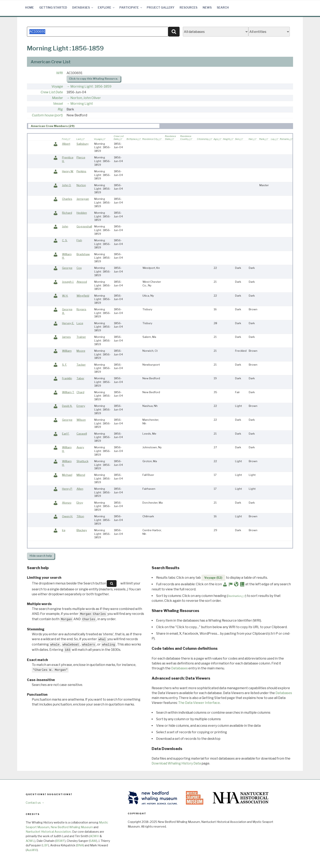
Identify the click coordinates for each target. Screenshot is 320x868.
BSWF (60, 841)
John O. (67, 185)
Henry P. (67, 489)
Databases (83, 7)
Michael (67, 475)
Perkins (81, 171)
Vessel (58, 104)
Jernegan (83, 199)
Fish (79, 240)
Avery (80, 447)
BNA (80, 845)
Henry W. (68, 171)
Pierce (81, 157)
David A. (67, 406)
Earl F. (66, 434)
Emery (81, 406)
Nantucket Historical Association (48, 832)
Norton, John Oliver (86, 98)
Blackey (82, 530)
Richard (67, 213)
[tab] (94, 126)
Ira (64, 530)
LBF (45, 845)
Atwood (82, 282)
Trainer (81, 337)
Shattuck (82, 461)
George (67, 268)
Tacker (81, 365)
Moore (81, 351)
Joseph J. (68, 282)
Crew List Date (52, 92)
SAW (93, 841)
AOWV (94, 836)
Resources (188, 7)
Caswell (82, 434)
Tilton (80, 516)
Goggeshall (84, 226)
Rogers (81, 309)
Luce (80, 323)
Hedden (82, 213)
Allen (80, 489)
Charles (67, 199)
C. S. (65, 240)
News (207, 7)
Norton (81, 185)
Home (29, 7)
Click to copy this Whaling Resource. (93, 79)
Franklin (67, 378)
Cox (79, 268)
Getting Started (53, 7)
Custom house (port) (47, 115)
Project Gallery (161, 7)
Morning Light (82, 104)
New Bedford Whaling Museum (72, 827)
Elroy (80, 503)
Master (57, 98)
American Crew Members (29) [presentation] (53, 126)
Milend (81, 475)
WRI (59, 73)
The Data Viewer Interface (199, 703)
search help (41, 556)
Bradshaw (83, 254)
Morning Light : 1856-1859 (91, 86)
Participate (131, 7)
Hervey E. (68, 323)
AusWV (32, 850)
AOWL (30, 841)
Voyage (57, 86)
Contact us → (35, 803)
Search (223, 7)
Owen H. (67, 516)
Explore (106, 7)
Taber (80, 378)
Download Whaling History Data (176, 763)
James (66, 337)
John (65, 226)
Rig (60, 109)
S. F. (64, 365)
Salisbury (83, 144)
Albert (66, 144)
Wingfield (83, 296)
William (67, 351)
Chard (80, 392)
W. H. (65, 296)
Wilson (81, 420)
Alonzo (67, 503)
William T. (68, 392)
